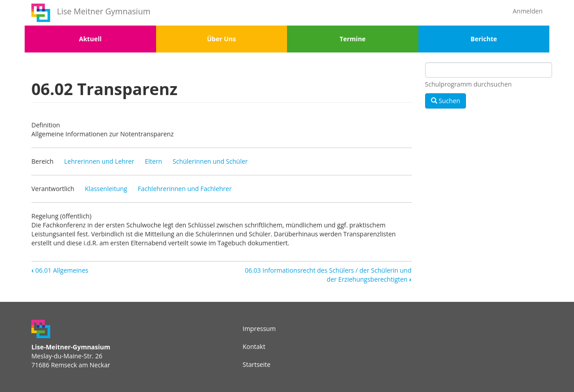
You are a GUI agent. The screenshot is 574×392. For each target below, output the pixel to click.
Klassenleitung (106, 189)
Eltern (153, 161)
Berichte (484, 39)
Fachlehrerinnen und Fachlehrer (185, 189)
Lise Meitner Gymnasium (104, 11)
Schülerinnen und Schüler (210, 161)
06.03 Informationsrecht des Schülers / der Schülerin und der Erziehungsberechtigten (328, 275)
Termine (352, 39)
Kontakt (254, 346)
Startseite (257, 364)
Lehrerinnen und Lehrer (99, 161)
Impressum (259, 329)
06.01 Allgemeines (60, 270)
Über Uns (222, 39)
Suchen (446, 101)
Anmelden (528, 11)
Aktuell (90, 39)
